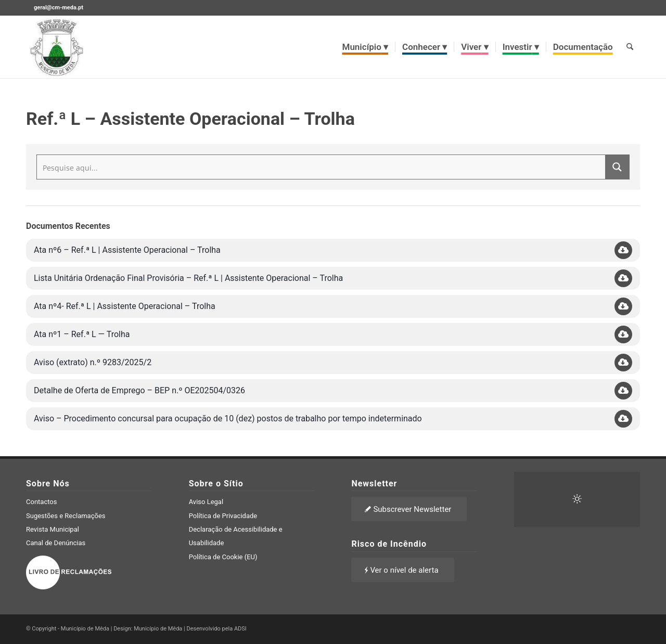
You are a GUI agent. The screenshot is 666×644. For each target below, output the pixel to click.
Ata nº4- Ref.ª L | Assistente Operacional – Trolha (125, 306)
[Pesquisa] (630, 47)
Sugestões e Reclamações (66, 516)
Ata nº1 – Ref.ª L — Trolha (82, 334)
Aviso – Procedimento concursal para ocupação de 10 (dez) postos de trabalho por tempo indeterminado (228, 418)
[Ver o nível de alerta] (402, 570)
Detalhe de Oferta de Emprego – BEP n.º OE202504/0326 (139, 390)
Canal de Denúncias (56, 543)
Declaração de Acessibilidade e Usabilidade (236, 536)
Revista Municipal (53, 529)
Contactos (41, 502)
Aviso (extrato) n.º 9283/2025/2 (93, 362)
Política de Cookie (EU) (223, 557)
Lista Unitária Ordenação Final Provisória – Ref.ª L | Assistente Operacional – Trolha (188, 278)
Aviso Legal (206, 502)
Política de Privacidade (223, 516)
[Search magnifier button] (617, 167)
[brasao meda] (57, 47)
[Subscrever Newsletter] (409, 509)
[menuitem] (366, 47)
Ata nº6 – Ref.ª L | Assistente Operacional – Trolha (127, 250)
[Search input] (322, 167)
